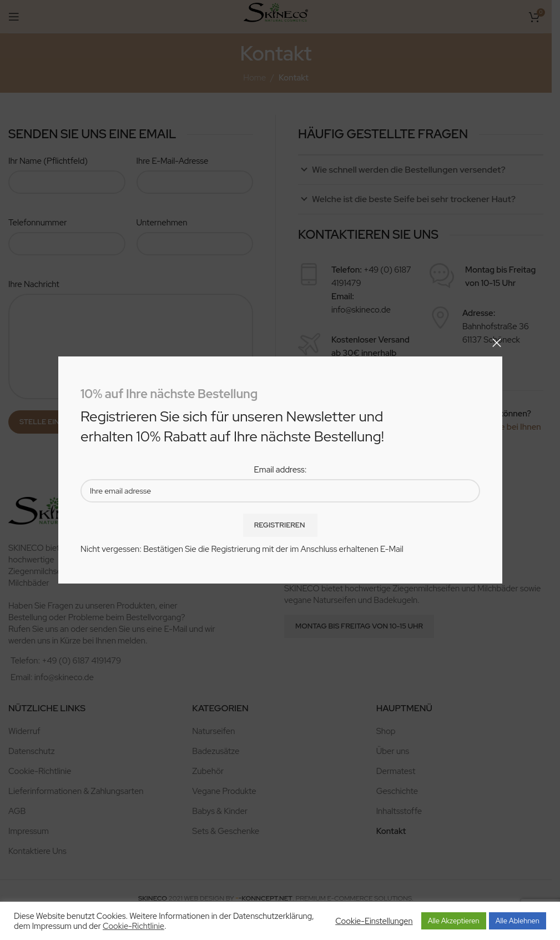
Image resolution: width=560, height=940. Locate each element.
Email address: (280, 470)
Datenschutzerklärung (273, 916)
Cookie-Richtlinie (133, 926)
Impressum (52, 926)
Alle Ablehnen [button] (518, 921)
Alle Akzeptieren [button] (454, 921)
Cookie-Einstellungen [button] (374, 921)
